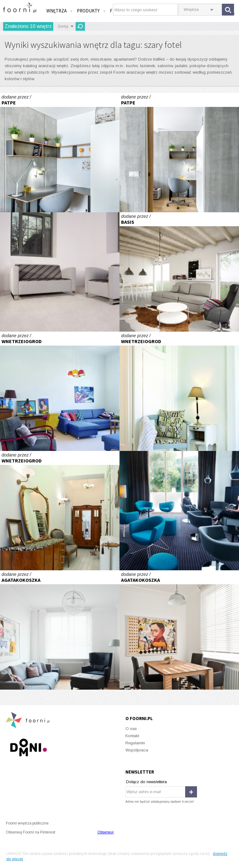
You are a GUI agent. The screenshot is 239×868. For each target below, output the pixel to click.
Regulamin (135, 743)
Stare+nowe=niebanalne (60, 391)
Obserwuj (105, 832)
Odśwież (80, 26)
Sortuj (63, 26)
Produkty (91, 11)
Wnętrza (60, 11)
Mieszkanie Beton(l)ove (60, 153)
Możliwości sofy (60, 272)
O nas (131, 729)
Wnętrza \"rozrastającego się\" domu (179, 272)
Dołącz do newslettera (146, 782)
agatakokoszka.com (60, 630)
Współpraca (137, 750)
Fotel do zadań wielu (179, 511)
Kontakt (132, 736)
